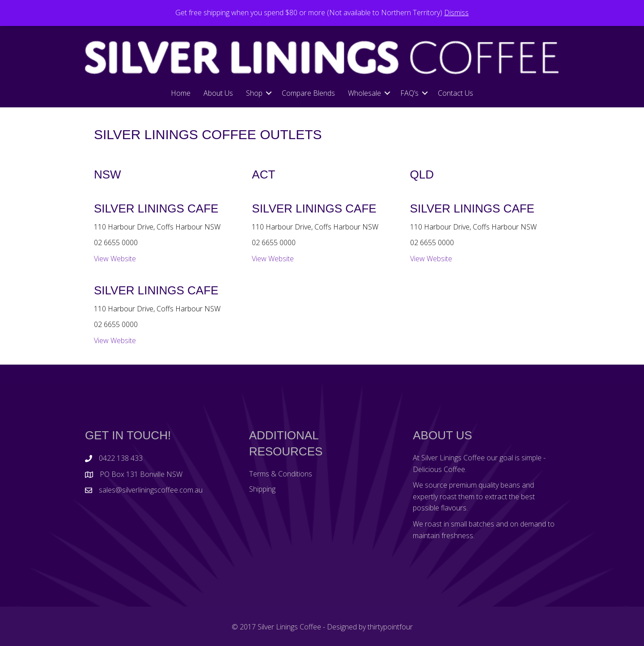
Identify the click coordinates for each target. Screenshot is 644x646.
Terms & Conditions (281, 474)
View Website (115, 259)
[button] (269, 93)
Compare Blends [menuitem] (308, 93)
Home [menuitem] (181, 93)
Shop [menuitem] (254, 93)
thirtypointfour (390, 627)
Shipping (262, 489)
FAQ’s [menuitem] (409, 93)
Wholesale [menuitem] (364, 93)
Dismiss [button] (456, 13)
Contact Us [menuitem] (455, 93)
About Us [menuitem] (218, 93)
